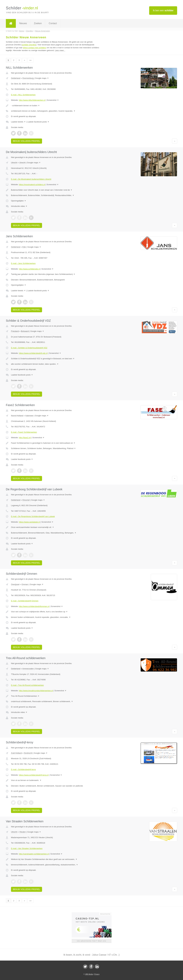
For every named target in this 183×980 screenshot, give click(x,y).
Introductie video (19, 206)
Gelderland (16, 78)
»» (30, 60)
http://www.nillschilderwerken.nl (32, 100)
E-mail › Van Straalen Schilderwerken (27, 848)
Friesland (15, 331)
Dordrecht (28, 753)
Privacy (97, 974)
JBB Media (89, 974)
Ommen (25, 584)
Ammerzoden (28, 669)
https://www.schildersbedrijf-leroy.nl (34, 775)
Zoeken (38, 23)
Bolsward (25, 331)
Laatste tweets (18, 122)
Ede (24, 247)
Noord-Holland (17, 416)
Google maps (42, 78)
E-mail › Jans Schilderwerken (23, 263)
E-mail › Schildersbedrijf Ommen (25, 601)
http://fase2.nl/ (25, 438)
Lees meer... (60, 50)
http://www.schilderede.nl (29, 269)
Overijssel (15, 584)
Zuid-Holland (16, 753)
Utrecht (14, 163)
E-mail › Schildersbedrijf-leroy (23, 769)
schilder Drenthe (29, 45)
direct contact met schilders (35, 48)
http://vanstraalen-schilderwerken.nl (34, 854)
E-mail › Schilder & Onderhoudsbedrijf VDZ (29, 348)
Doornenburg (28, 78)
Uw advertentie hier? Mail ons (91, 941)
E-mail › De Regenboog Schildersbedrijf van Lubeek (33, 516)
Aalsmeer (29, 416)
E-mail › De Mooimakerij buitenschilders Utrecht (31, 179)
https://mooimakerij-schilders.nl (32, 185)
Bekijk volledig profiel (27, 141)
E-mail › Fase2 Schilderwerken (24, 432)
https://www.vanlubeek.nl (29, 522)
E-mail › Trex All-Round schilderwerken (27, 685)
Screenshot (53, 100)
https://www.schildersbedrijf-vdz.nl (33, 353)
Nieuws (23, 23)
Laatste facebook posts (38, 122)
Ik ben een (163, 10)
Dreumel (26, 500)
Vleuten (22, 832)
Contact (53, 23)
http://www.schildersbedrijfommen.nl (34, 606)
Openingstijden (19, 201)
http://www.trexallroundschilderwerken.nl (36, 691)
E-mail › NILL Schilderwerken (23, 95)
